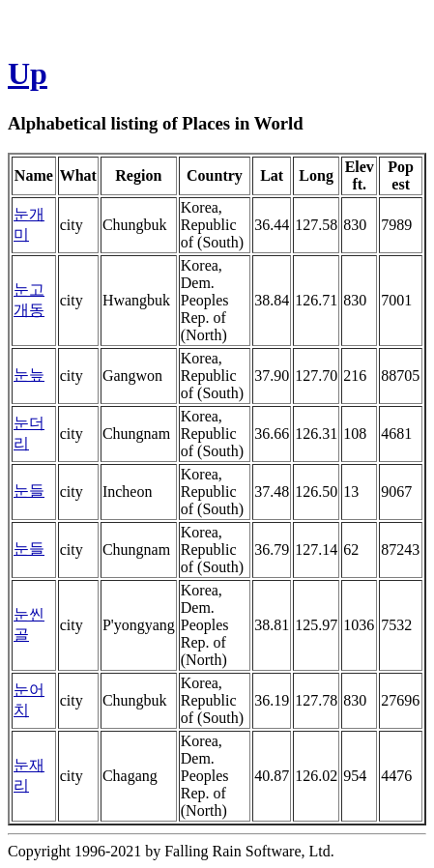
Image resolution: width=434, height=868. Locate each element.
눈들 (29, 491)
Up (28, 73)
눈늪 (29, 375)
